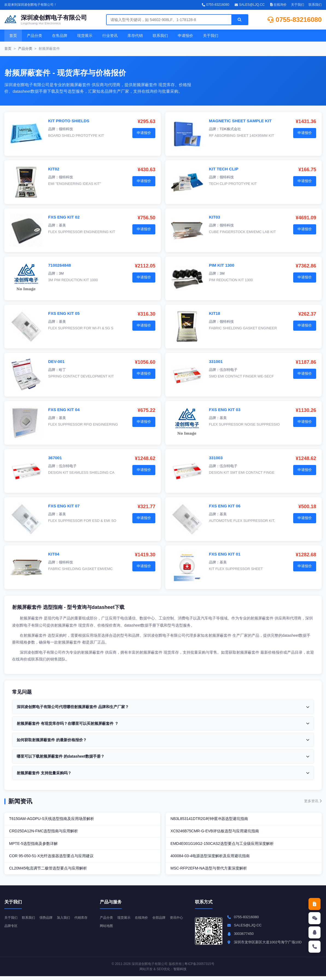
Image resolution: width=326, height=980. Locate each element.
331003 (216, 458)
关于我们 (298, 5)
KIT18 (215, 313)
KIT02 (54, 169)
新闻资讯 (20, 801)
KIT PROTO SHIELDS (69, 121)
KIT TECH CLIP (224, 169)
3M (61, 273)
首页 (13, 36)
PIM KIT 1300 (222, 265)
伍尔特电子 (229, 370)
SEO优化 (163, 973)
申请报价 (185, 36)
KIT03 (215, 217)
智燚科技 (180, 973)
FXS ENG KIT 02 (64, 217)
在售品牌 (60, 36)
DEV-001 (56, 361)
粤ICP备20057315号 (199, 967)
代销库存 (11, 930)
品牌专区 (30, 930)
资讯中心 (107, 930)
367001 (55, 458)
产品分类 (34, 36)
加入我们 (67, 921)
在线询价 (278, 5)
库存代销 (135, 36)
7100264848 (59, 265)
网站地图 (126, 930)
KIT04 (54, 554)
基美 (62, 225)
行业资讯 (110, 36)
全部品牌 (163, 921)
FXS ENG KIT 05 (64, 313)
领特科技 (66, 129)
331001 (216, 361)
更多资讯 (313, 801)
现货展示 (85, 36)
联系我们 (315, 5)
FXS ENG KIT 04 (64, 410)
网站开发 (146, 973)
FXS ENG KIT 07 (64, 506)
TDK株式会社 (230, 129)
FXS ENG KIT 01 (225, 554)
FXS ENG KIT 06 (225, 506)
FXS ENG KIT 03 (225, 410)
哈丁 (62, 370)
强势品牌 (49, 921)
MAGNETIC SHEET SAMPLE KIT (240, 121)
